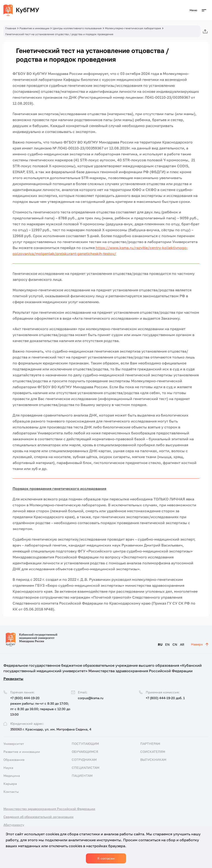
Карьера (10, 784)
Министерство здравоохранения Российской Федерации (49, 809)
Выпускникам (153, 760)
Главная (11, 28)
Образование (14, 760)
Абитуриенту (14, 825)
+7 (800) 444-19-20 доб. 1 (165, 698)
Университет (14, 744)
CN (175, 644)
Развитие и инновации (34, 28)
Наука (8, 768)
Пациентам (82, 776)
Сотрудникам (84, 760)
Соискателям (153, 752)
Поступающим (85, 744)
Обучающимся (85, 752)
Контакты (11, 792)
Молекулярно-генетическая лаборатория (133, 28)
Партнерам (150, 744)
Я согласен (106, 858)
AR (182, 644)
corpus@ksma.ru (91, 698)
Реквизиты (13, 679)
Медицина (12, 776)
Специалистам (86, 768)
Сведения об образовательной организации (38, 817)
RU (160, 644)
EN (167, 644)
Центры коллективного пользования (77, 28)
